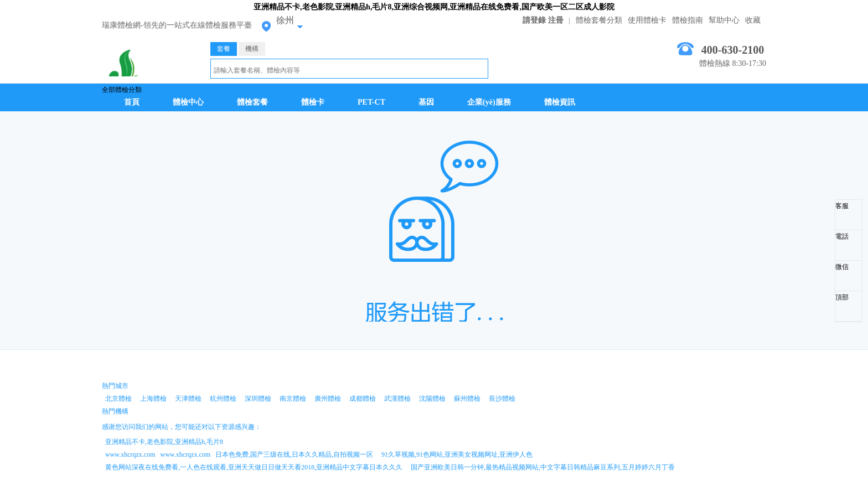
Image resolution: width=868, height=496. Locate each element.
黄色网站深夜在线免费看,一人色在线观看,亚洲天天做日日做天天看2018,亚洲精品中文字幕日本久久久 (254, 467)
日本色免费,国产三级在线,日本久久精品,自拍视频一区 (294, 454)
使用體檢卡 (647, 20)
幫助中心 (724, 20)
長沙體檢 (502, 399)
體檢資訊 (560, 102)
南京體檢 (293, 399)
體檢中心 (188, 102)
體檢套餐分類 (599, 20)
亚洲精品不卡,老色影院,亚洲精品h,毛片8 (164, 442)
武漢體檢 (397, 399)
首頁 (132, 102)
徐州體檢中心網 (148, 62)
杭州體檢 (223, 399)
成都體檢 (363, 399)
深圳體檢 (258, 399)
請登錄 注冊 (543, 20)
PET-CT (371, 102)
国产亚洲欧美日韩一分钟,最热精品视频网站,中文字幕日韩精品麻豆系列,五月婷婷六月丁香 (543, 467)
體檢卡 (313, 102)
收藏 (753, 20)
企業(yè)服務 (489, 102)
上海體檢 (153, 399)
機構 (252, 49)
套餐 (224, 49)
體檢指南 (688, 20)
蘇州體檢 (467, 399)
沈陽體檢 (432, 399)
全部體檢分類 (122, 90)
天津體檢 (188, 399)
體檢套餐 (252, 102)
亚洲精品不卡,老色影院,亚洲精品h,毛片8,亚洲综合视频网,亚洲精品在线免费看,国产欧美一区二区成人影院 (434, 7)
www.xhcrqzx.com (130, 454)
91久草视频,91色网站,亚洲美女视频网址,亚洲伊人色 (457, 454)
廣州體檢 (328, 399)
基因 (426, 102)
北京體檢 (118, 399)
